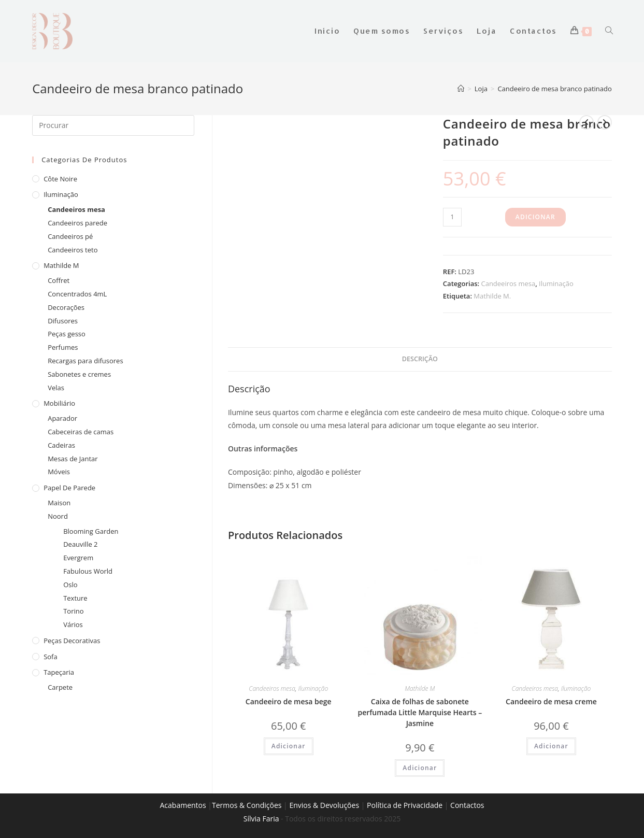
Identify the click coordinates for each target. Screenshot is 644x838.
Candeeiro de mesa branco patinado (554, 89)
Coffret (59, 280)
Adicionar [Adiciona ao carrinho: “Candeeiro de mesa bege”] (289, 746)
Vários (73, 624)
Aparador (62, 418)
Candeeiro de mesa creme (551, 701)
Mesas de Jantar (73, 459)
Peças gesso (67, 334)
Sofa (51, 657)
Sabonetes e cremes (79, 374)
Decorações (66, 307)
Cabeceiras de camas (81, 432)
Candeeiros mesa (508, 283)
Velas (56, 388)
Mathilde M (420, 688)
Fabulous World (88, 571)
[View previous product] (586, 122)
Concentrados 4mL (77, 294)
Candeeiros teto (73, 250)
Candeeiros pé (70, 236)
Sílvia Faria (261, 819)
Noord (58, 516)
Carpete (60, 687)
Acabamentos (183, 805)
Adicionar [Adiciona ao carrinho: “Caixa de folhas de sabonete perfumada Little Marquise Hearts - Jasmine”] (420, 768)
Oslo (70, 585)
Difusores (63, 321)
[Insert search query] (113, 125)
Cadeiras (61, 445)
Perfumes (63, 347)
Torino (73, 611)
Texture (75, 598)
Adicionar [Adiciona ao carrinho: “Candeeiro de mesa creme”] (551, 746)
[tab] (420, 359)
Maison (59, 503)
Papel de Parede (69, 488)
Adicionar (535, 217)
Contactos (467, 805)
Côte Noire (60, 179)
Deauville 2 (80, 544)
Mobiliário (59, 403)
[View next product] (605, 122)
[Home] (461, 89)
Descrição (420, 359)
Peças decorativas (72, 641)
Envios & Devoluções (324, 805)
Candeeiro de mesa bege (289, 701)
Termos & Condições (247, 805)
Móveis (59, 472)
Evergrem (78, 558)
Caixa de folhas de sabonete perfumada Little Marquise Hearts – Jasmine (420, 712)
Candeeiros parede (77, 223)
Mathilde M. (492, 296)
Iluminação (556, 283)
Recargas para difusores (85, 361)
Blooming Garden (91, 531)
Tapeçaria (59, 672)
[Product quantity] (452, 217)
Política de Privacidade (405, 805)
